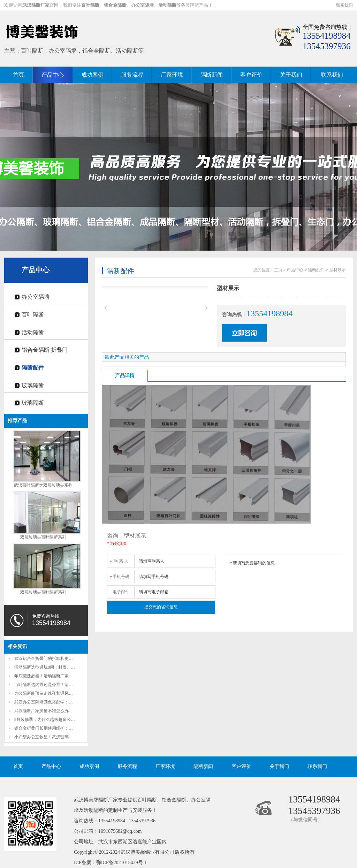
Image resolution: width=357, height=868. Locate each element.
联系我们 (344, 5)
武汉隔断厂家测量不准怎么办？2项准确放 (53, 711)
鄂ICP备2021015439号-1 (121, 863)
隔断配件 (33, 368)
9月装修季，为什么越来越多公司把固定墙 (53, 719)
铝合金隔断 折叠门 (45, 350)
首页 (18, 75)
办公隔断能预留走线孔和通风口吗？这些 (52, 693)
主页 (278, 270)
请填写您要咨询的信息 (284, 584)
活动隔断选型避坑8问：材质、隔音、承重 (53, 667)
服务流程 (132, 75)
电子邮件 (121, 592)
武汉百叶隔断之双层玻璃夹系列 (43, 485)
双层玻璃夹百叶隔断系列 (43, 537)
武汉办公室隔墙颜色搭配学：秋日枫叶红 (52, 702)
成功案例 (92, 75)
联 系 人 (119, 560)
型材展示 (337, 270)
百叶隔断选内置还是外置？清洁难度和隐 (52, 685)
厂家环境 (172, 75)
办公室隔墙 (36, 297)
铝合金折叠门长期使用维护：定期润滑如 (52, 728)
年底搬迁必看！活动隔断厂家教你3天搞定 (53, 676)
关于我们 (291, 75)
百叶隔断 (33, 315)
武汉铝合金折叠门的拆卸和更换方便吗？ (52, 658)
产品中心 (53, 75)
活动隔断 (33, 332)
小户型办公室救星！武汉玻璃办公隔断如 (52, 737)
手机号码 (119, 575)
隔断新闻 (212, 75)
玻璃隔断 (33, 385)
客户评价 (251, 75)
